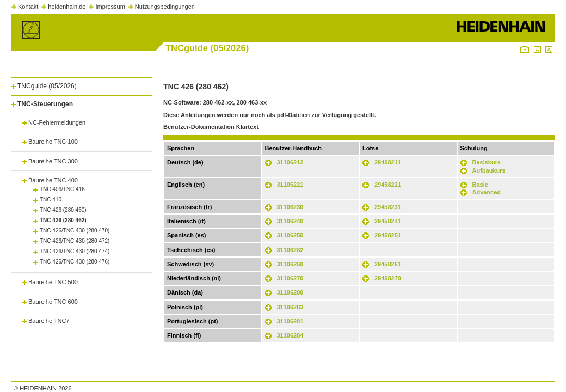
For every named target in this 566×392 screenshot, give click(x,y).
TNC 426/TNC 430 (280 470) (75, 231)
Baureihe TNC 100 (53, 142)
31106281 (290, 321)
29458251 (388, 235)
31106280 (290, 292)
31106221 (290, 185)
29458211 (388, 162)
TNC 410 (51, 200)
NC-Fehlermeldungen (57, 122)
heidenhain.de (67, 7)
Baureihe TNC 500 (53, 282)
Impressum (110, 7)
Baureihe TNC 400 (53, 180)
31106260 (290, 264)
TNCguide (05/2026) (47, 86)
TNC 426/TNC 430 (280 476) (75, 262)
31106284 (290, 335)
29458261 (388, 264)
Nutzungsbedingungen (165, 7)
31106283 (290, 307)
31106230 (290, 207)
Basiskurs (487, 162)
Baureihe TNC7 (49, 321)
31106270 (290, 278)
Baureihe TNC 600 (53, 302)
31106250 (290, 235)
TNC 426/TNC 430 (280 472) (75, 241)
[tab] (82, 84)
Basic (480, 185)
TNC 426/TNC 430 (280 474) (75, 251)
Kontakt (28, 7)
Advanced (487, 192)
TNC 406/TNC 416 (62, 189)
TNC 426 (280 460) (63, 210)
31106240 (290, 221)
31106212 (290, 162)
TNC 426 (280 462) (63, 220)
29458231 (388, 207)
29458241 (388, 221)
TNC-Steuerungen (45, 104)
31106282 (290, 250)
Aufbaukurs (489, 170)
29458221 (388, 185)
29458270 (388, 278)
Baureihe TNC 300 (53, 161)
